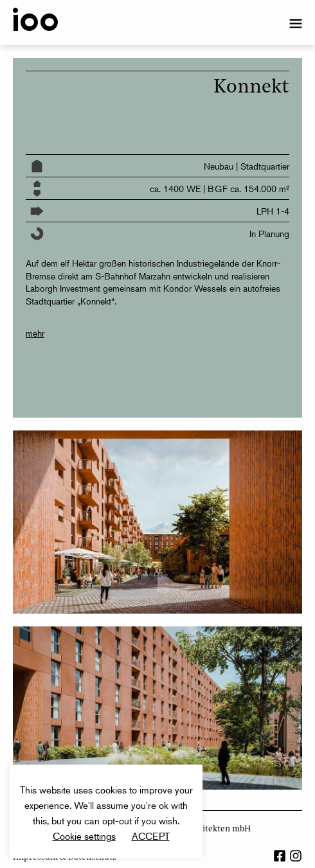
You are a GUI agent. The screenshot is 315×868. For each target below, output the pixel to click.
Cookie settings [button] (84, 836)
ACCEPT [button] (151, 836)
